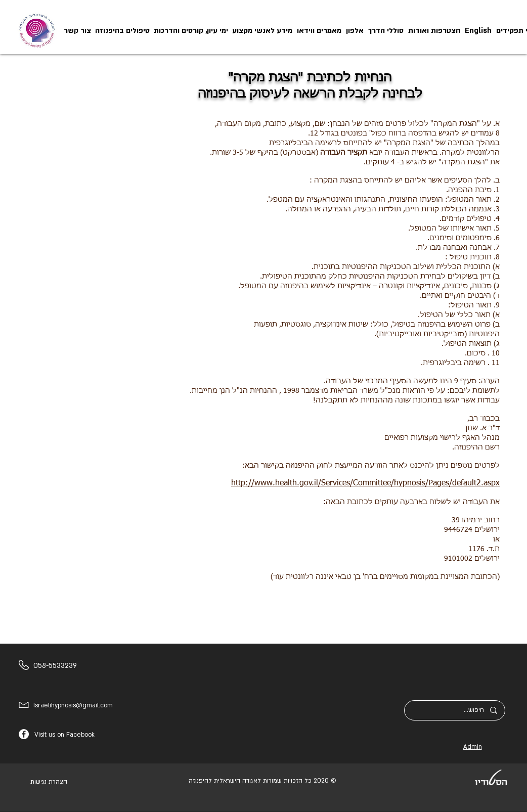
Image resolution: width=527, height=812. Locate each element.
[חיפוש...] (455, 710)
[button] (262, 31)
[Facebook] (24, 734)
